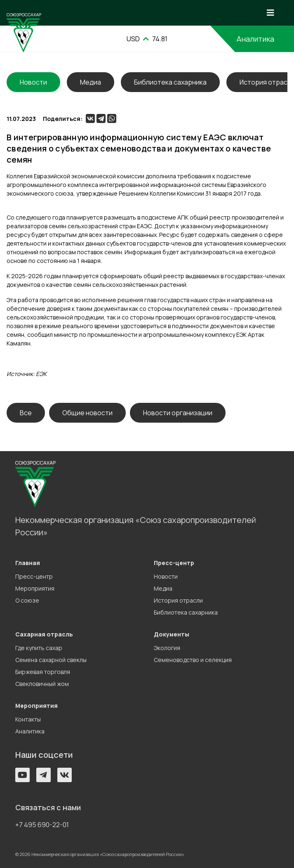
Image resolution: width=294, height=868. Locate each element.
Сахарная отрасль (44, 634)
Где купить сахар (39, 648)
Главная (28, 563)
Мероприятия (35, 588)
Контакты (28, 719)
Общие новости (87, 413)
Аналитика (255, 39)
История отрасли (178, 600)
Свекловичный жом (42, 684)
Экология (167, 648)
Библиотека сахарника (170, 82)
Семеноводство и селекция (193, 660)
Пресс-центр (34, 576)
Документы (172, 634)
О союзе (27, 600)
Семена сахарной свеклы (51, 660)
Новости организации (178, 413)
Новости (166, 576)
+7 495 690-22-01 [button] (42, 825)
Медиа (91, 82)
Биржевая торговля (43, 672)
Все (26, 413)
